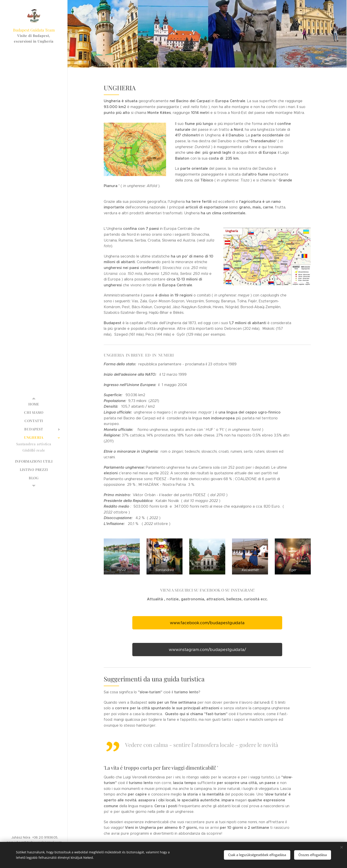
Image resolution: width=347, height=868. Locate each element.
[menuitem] (34, 404)
